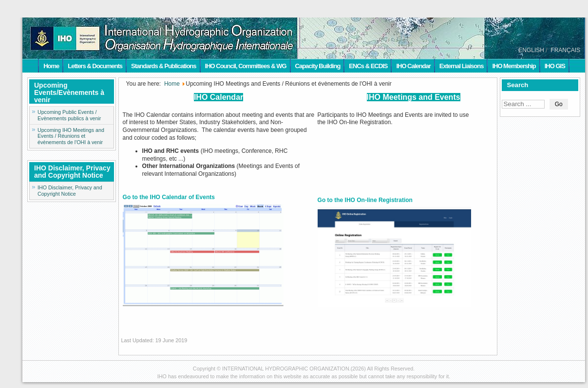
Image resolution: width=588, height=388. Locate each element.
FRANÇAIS (565, 50)
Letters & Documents (95, 66)
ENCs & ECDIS (368, 66)
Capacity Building (318, 66)
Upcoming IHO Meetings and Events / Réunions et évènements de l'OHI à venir (71, 136)
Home (51, 66)
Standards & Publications (163, 66)
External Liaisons (462, 66)
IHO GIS (555, 66)
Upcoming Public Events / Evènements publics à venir (69, 115)
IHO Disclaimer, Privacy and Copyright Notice (70, 191)
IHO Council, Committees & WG (246, 66)
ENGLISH (531, 50)
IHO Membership (514, 66)
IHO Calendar (413, 66)
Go (559, 104)
